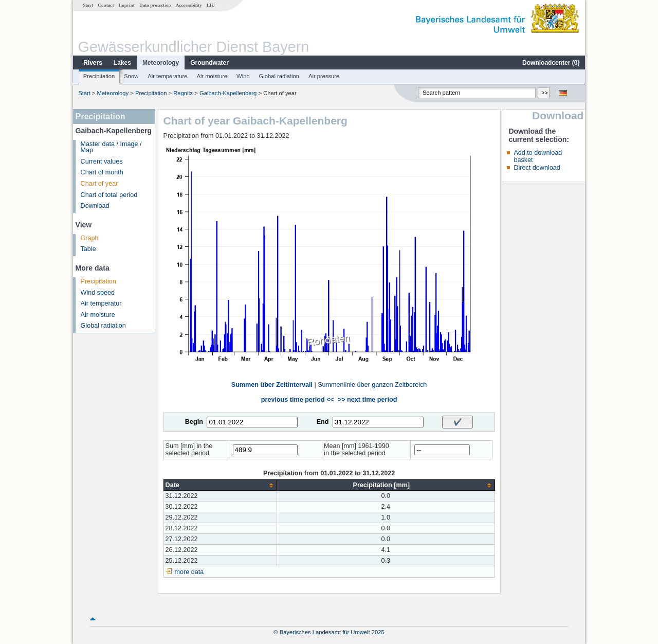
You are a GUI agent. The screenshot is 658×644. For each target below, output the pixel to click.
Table (88, 249)
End (323, 422)
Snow (131, 76)
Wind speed (98, 293)
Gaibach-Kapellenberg (228, 93)
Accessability (189, 5)
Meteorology (161, 63)
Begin (194, 422)
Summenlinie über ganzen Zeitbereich (372, 385)
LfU (211, 5)
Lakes (122, 63)
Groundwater (209, 63)
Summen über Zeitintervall (272, 385)
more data (189, 572)
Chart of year (99, 184)
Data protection (155, 5)
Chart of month (102, 172)
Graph (90, 238)
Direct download (537, 168)
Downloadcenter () (551, 63)
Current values (102, 162)
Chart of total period (109, 195)
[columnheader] (220, 485)
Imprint (127, 5)
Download (95, 206)
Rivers (93, 63)
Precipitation (99, 76)
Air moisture (212, 76)
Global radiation (279, 76)
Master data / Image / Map (111, 147)
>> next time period (367, 400)
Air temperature (167, 76)
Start (88, 5)
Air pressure (324, 76)
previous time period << (298, 400)
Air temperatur (101, 303)
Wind (243, 76)
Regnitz (183, 93)
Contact (106, 5)
